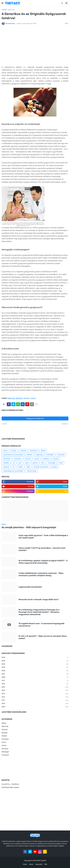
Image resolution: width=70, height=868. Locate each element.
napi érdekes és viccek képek (13, 455)
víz (14, 463)
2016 (35, 684)
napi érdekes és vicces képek (13, 471)
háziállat (6, 463)
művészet (61, 455)
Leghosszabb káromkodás (30, 587)
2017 (35, 681)
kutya (27, 463)
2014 (35, 690)
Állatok (4, 723)
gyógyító (19, 398)
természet (33, 451)
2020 (35, 677)
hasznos (27, 398)
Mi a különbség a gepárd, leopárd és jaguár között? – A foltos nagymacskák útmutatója (43, 562)
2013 (35, 694)
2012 (35, 697)
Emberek (5, 730)
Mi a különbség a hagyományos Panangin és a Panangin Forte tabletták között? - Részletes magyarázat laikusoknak (39, 612)
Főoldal (4, 10)
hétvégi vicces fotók (41, 467)
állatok (43, 451)
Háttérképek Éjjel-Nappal (10, 787)
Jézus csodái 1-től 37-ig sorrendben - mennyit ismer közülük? (42, 549)
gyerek (35, 463)
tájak (28, 467)
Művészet (5, 749)
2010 (35, 704)
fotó (43, 463)
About (31, 864)
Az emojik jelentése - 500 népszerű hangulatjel (29, 527)
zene (61, 463)
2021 (35, 674)
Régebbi (65, 424)
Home (25, 864)
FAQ (46, 864)
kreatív (14, 451)
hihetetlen (7, 459)
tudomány (18, 459)
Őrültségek (5, 752)
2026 (35, 658)
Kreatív (4, 745)
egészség (11, 10)
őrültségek (50, 455)
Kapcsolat (39, 864)
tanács (33, 398)
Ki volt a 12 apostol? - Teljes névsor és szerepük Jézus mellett (43, 637)
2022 (35, 671)
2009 (35, 707)
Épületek (5, 733)
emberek (23, 451)
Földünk (30, 455)
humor (5, 451)
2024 (35, 664)
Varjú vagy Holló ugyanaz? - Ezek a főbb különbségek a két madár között (43, 537)
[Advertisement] (35, 45)
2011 (35, 700)
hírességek (52, 463)
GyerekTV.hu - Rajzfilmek (10, 784)
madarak (6, 467)
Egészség (5, 726)
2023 (35, 667)
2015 (35, 687)
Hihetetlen (5, 739)
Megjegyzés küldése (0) (35, 418)
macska (56, 459)
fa (14, 467)
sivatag (54, 467)
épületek (46, 459)
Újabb (5, 424)
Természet (5, 755)
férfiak (20, 467)
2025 (35, 661)
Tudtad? (43, 861)
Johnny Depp (32, 471)
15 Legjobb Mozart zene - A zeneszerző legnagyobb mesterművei (41, 625)
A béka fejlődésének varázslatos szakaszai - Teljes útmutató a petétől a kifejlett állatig (41, 574)
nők (20, 463)
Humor (4, 742)
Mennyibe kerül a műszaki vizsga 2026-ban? (39, 599)
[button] (2, 3)
